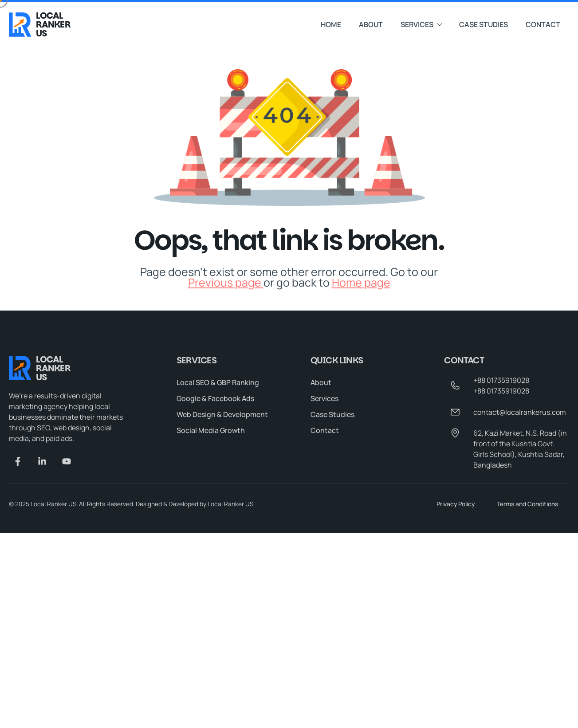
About (371, 24)
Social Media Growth (211, 430)
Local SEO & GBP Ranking (218, 382)
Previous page (226, 282)
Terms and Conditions (527, 504)
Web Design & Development (222, 414)
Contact (543, 24)
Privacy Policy (456, 504)
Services (421, 24)
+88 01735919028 (501, 380)
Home (331, 24)
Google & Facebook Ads (215, 398)
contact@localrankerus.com (520, 412)
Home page (361, 282)
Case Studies (484, 24)
